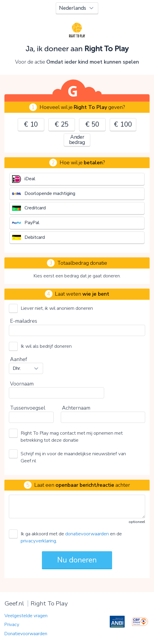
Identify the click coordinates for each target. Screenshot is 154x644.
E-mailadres (24, 321)
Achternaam (76, 408)
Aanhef (19, 359)
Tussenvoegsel (28, 408)
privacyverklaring (38, 541)
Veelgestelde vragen (26, 616)
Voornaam (22, 384)
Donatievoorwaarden (26, 634)
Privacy (12, 625)
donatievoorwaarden (87, 534)
